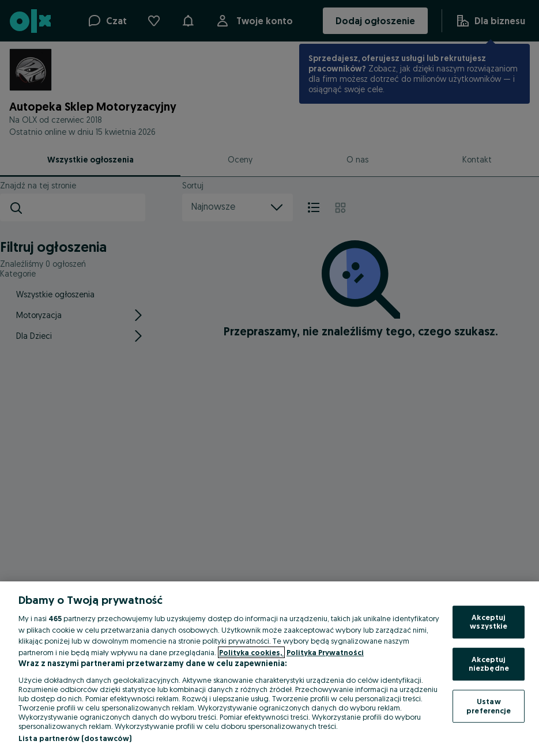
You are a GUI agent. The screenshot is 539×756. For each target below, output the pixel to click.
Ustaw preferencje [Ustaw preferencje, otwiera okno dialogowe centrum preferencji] (489, 706)
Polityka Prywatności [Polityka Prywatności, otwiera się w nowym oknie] (325, 652)
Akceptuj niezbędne (489, 664)
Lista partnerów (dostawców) (75, 738)
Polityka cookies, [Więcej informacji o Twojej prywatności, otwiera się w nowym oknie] (251, 652)
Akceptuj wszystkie (489, 622)
